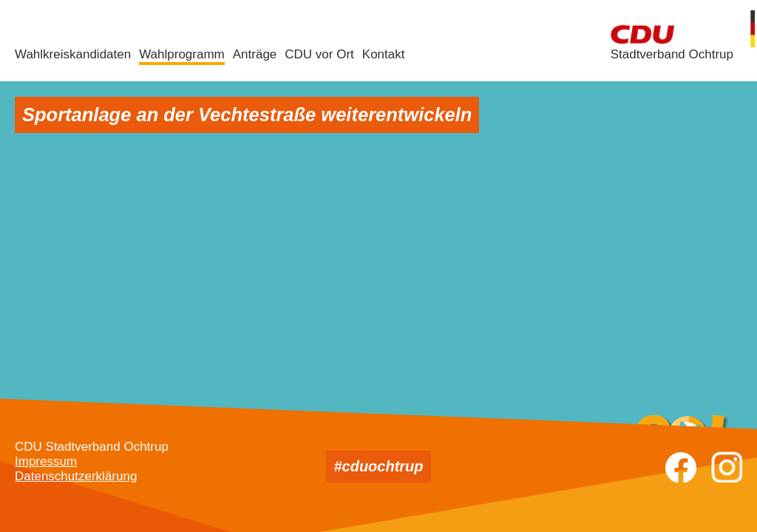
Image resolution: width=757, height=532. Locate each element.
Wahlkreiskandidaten (73, 54)
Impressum (46, 461)
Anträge (255, 54)
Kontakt (384, 54)
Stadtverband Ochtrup (672, 54)
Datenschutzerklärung (76, 476)
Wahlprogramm (182, 54)
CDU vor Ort (319, 54)
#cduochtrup (378, 466)
